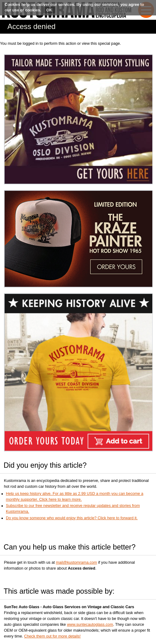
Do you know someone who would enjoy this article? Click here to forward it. (72, 518)
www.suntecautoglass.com (90, 625)
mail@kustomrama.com (76, 562)
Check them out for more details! (52, 636)
